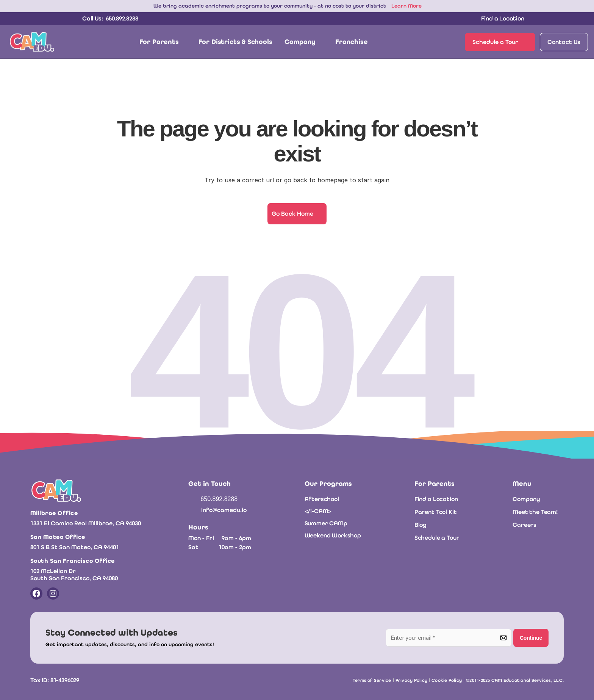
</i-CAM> (318, 511)
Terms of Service (372, 680)
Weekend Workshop (333, 535)
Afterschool (322, 499)
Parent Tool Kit (436, 512)
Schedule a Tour (437, 538)
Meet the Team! (535, 512)
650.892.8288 (219, 499)
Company (526, 499)
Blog (420, 525)
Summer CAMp (326, 523)
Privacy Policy (411, 680)
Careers (524, 525)
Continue (531, 638)
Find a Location (436, 499)
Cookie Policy (447, 680)
